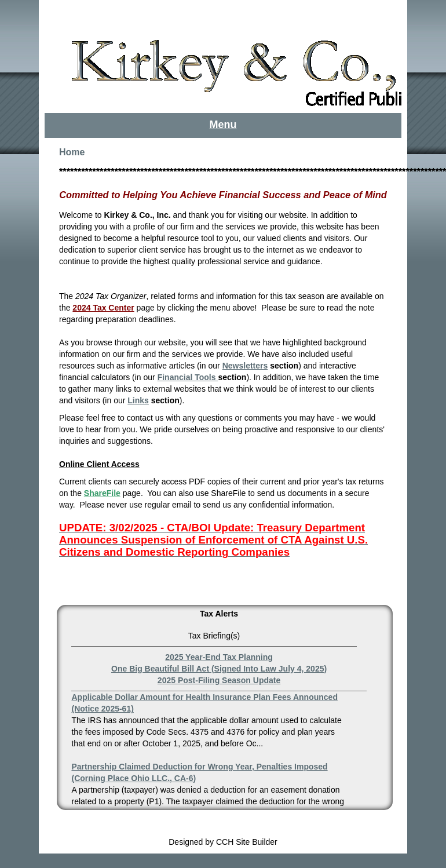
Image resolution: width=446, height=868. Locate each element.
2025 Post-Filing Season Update (219, 680)
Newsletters (245, 366)
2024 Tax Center (103, 308)
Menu (223, 125)
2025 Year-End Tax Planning (219, 657)
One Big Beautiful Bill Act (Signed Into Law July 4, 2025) (219, 669)
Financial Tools (188, 377)
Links (138, 400)
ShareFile (102, 493)
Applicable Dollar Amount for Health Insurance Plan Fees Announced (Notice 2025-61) (204, 703)
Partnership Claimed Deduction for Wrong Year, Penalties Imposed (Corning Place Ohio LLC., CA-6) (199, 772)
